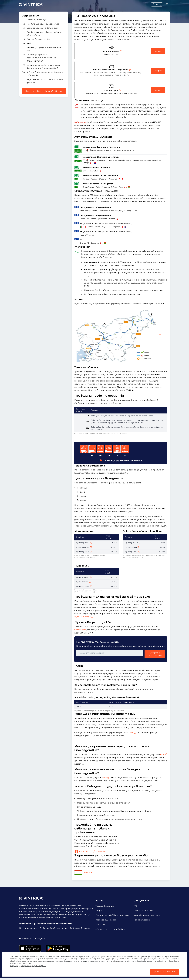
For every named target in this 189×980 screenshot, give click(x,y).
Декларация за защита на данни (33, 965)
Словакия (44, 928)
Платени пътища (36, 20)
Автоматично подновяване (110, 930)
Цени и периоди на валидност (42, 28)
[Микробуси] (119, 90)
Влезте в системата (155, 654)
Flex (163, 755)
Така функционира (105, 906)
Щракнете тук (84, 617)
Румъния (86, 928)
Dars (132, 733)
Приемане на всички (164, 971)
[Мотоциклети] (121, 51)
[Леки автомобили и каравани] (129, 70)
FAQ (136, 906)
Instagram (99, 852)
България (24, 928)
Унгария (83, 872)
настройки (26, 963)
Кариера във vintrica (106, 920)
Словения (55, 928)
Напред (158, 51)
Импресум (14, 965)
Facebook (82, 852)
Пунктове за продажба (39, 39)
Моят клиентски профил (147, 916)
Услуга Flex (101, 925)
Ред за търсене (142, 920)
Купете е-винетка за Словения (44, 91)
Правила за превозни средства (43, 24)
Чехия (64, 928)
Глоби (29, 43)
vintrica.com (80, 630)
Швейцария (74, 928)
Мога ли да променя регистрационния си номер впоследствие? (41, 58)
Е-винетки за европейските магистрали (46, 924)
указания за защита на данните (86, 961)
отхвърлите (116, 961)
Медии (99, 911)
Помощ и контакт (143, 911)
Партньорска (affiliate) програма (112, 916)
